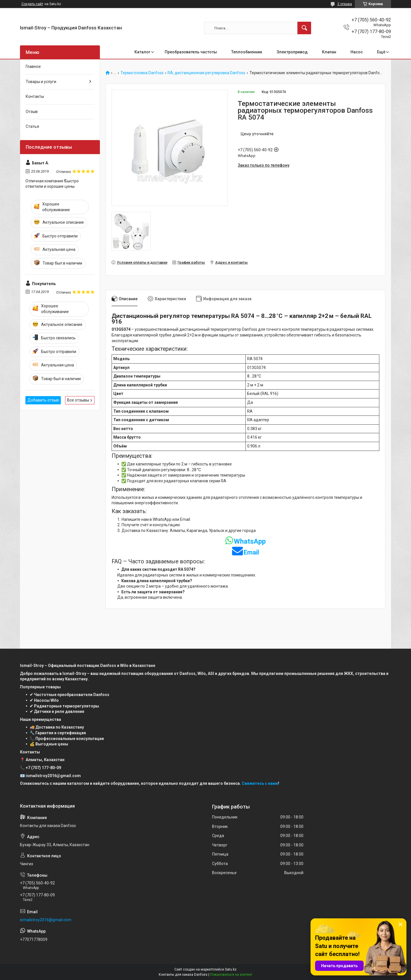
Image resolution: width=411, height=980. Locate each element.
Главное (33, 66)
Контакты (35, 96)
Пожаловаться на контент (231, 975)
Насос (357, 52)
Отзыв (32, 112)
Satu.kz (231, 969)
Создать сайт (32, 4)
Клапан (329, 52)
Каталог (142, 52)
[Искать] (304, 28)
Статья (32, 126)
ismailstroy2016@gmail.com (46, 920)
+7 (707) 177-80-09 (43, 768)
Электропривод (292, 52)
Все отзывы (78, 400)
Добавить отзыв (43, 400)
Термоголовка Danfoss (142, 73)
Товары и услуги (41, 82)
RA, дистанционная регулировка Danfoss (206, 73)
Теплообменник (247, 52)
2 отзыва (345, 4)
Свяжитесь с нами (260, 783)
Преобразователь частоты (191, 52)
